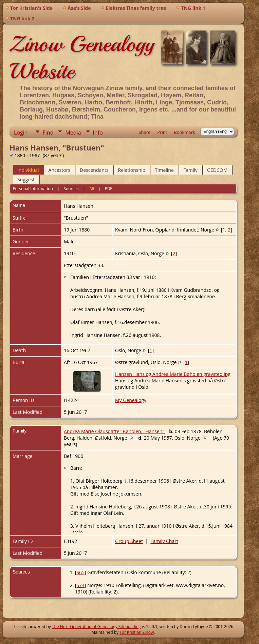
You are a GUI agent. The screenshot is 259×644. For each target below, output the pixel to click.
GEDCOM (217, 170)
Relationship (132, 170)
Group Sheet (129, 541)
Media (73, 133)
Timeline (164, 170)
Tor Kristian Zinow (137, 632)
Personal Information (33, 189)
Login (21, 133)
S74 (80, 585)
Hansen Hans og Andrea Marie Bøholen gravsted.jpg (173, 374)
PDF (108, 189)
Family (190, 170)
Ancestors (59, 170)
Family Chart (164, 541)
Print (162, 132)
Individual (28, 170)
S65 (80, 572)
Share (144, 132)
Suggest (26, 179)
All (92, 189)
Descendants (94, 170)
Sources (71, 189)
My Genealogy (131, 400)
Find (48, 133)
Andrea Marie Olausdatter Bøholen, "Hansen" (114, 431)
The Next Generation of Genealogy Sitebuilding (96, 627)
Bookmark (184, 132)
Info (98, 133)
